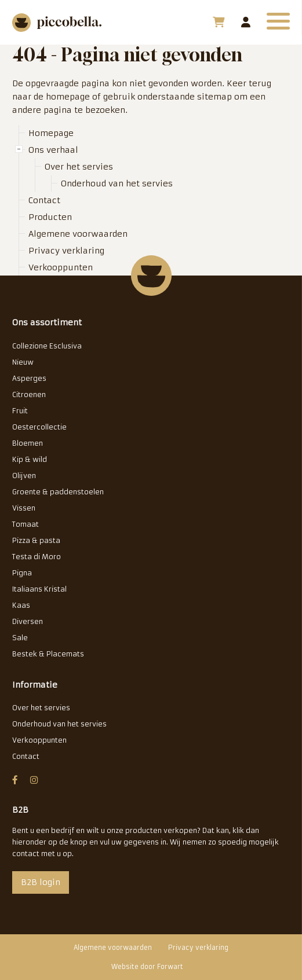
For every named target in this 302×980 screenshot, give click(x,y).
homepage (68, 97)
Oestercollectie (39, 427)
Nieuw (23, 362)
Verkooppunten (61, 267)
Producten (50, 217)
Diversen (28, 621)
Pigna (22, 573)
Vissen (24, 508)
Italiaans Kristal (39, 589)
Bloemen (28, 443)
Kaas (21, 605)
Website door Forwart (147, 967)
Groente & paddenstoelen (58, 492)
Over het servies (79, 167)
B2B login (246, 22)
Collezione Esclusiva (47, 346)
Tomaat (26, 524)
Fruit (20, 411)
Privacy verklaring (66, 251)
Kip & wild (30, 459)
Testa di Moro (37, 557)
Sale (20, 638)
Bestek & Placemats (48, 654)
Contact (44, 200)
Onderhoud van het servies (117, 183)
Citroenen (29, 394)
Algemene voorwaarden (78, 234)
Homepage (51, 133)
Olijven (24, 476)
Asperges (29, 378)
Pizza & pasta (36, 540)
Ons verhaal (53, 150)
